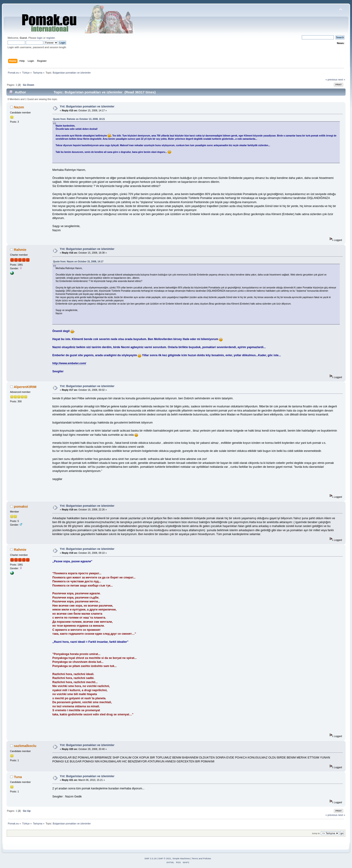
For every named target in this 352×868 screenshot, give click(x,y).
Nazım (19, 107)
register (51, 38)
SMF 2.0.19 (150, 858)
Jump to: (316, 833)
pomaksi (21, 506)
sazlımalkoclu (25, 746)
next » (342, 80)
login (40, 38)
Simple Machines (181, 858)
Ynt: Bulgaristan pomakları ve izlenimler (87, 107)
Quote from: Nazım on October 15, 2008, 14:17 (78, 262)
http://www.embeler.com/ (69, 363)
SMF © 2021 (165, 858)
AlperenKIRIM (25, 387)
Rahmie (20, 250)
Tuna (18, 777)
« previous (331, 80)
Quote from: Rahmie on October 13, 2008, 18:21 (79, 119)
